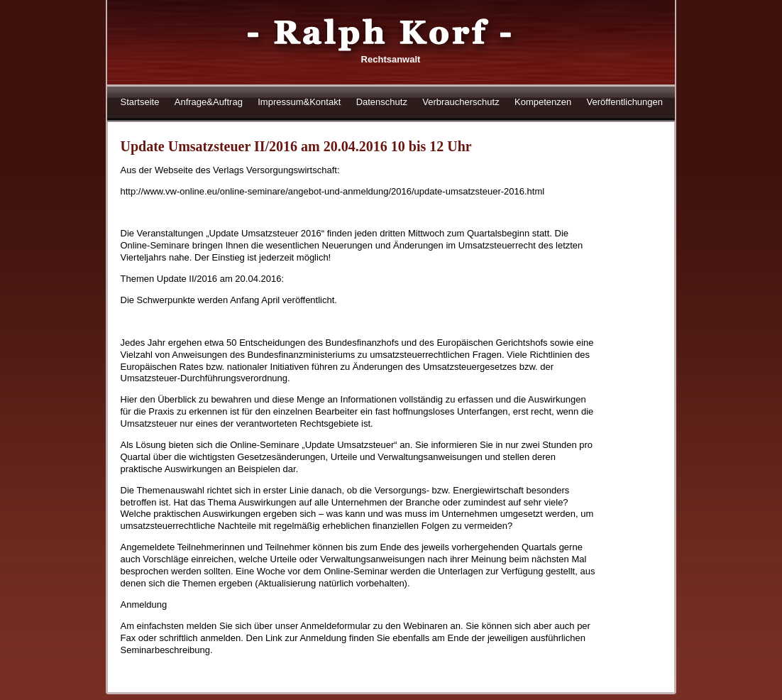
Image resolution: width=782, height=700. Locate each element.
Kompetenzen (543, 102)
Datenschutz (382, 102)
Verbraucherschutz (461, 102)
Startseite (140, 102)
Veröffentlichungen (625, 102)
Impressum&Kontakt (299, 102)
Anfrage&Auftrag (209, 102)
